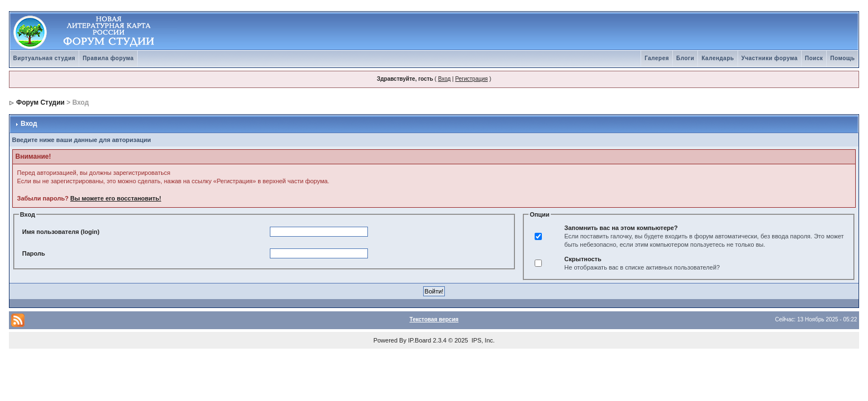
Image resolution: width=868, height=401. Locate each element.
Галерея (657, 58)
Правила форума (108, 58)
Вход (445, 79)
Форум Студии (40, 102)
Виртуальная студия (45, 58)
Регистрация (471, 79)
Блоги (685, 58)
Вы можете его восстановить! (116, 198)
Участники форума (770, 58)
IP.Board (420, 340)
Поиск (814, 58)
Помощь (842, 58)
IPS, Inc (483, 340)
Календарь (717, 58)
